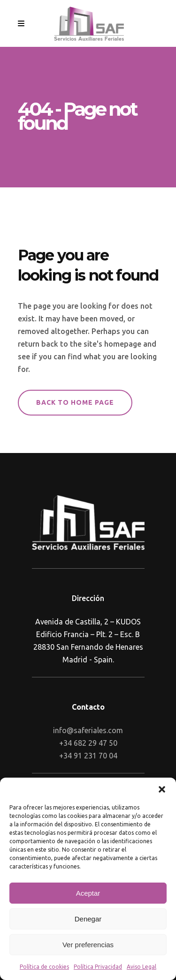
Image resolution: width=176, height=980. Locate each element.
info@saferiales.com (88, 730)
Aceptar (88, 893)
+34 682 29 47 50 (88, 743)
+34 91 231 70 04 (88, 756)
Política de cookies (44, 967)
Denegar (88, 919)
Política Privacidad (98, 967)
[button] (162, 789)
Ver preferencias (88, 945)
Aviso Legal (142, 967)
